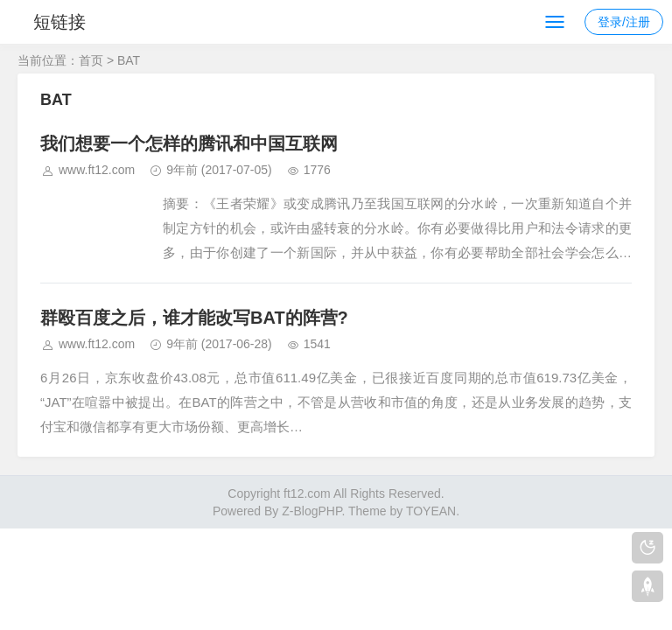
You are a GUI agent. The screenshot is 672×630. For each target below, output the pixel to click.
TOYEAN (431, 511)
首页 (91, 60)
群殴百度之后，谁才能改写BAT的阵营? (194, 318)
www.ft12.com (97, 170)
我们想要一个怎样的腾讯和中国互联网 (189, 143)
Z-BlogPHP (311, 511)
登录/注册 (624, 22)
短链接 (59, 22)
